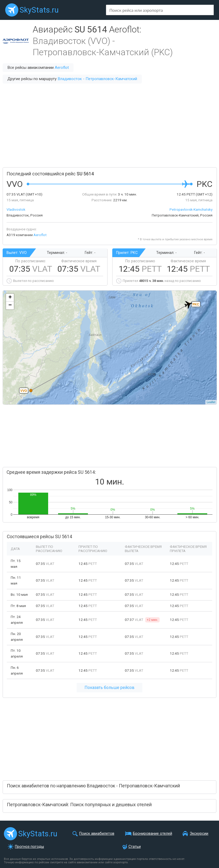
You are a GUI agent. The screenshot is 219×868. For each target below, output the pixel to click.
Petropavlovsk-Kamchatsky (191, 209)
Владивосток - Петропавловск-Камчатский (97, 79)
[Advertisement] (110, 125)
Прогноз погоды (29, 847)
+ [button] (10, 298)
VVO (24, 391)
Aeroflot (62, 68)
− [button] (10, 305)
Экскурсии (199, 834)
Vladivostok (16, 209)
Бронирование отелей (153, 834)
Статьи (135, 847)
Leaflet (211, 402)
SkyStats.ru (39, 10)
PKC (196, 304)
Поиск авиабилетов (97, 834)
